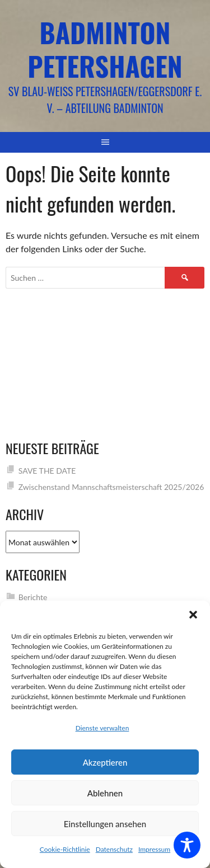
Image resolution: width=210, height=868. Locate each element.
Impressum (154, 849)
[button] (193, 615)
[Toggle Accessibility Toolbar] (187, 845)
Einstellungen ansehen (105, 824)
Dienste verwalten (102, 728)
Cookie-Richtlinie (65, 849)
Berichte (33, 597)
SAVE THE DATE (47, 471)
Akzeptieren (105, 762)
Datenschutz (114, 849)
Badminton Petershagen (105, 49)
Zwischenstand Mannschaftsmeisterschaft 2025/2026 (111, 487)
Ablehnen (105, 793)
